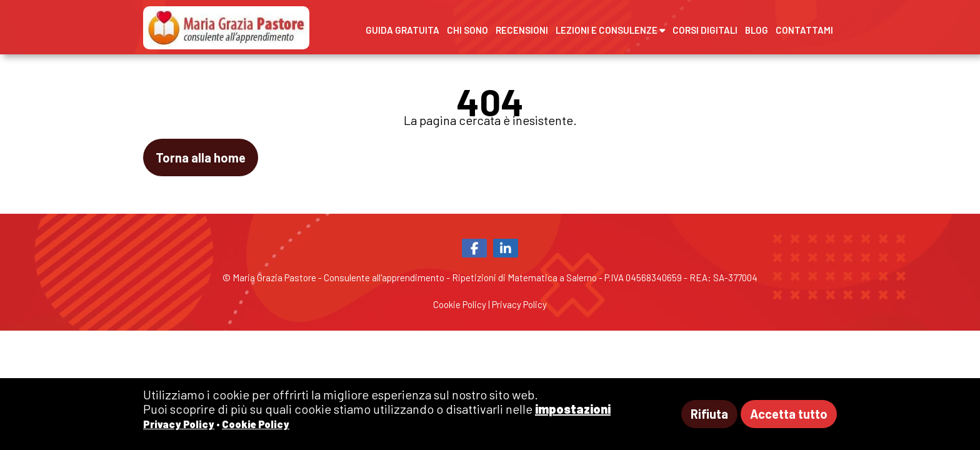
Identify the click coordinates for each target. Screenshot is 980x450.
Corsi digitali (705, 30)
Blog (757, 30)
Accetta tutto (789, 414)
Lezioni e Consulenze (610, 30)
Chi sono (467, 30)
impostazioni (573, 409)
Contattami (804, 30)
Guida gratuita (402, 30)
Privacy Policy (519, 304)
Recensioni (522, 30)
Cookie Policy (460, 304)
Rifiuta (709, 414)
